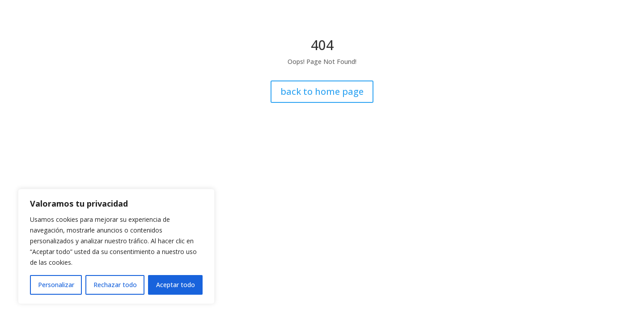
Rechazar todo (115, 285)
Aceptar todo (176, 285)
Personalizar (56, 285)
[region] (116, 246)
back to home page (322, 91)
